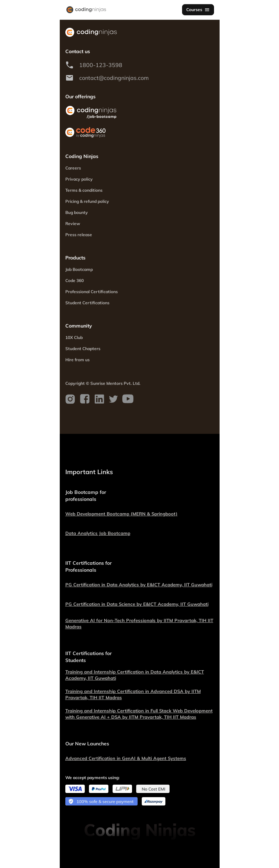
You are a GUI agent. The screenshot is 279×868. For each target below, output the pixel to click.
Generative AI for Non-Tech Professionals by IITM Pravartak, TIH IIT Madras (139, 623)
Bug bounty (77, 212)
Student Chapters (83, 349)
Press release (79, 235)
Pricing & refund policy (87, 201)
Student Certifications (87, 303)
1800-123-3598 (101, 65)
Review (73, 224)
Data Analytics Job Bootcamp (98, 533)
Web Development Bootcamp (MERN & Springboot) (121, 514)
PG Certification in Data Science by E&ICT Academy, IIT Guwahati (137, 604)
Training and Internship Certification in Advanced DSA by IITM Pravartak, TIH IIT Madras (133, 694)
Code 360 (75, 280)
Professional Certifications (92, 292)
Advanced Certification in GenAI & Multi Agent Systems (126, 758)
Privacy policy (79, 179)
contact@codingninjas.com (114, 78)
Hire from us (77, 360)
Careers (73, 168)
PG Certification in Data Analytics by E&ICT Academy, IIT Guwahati (139, 585)
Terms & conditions (84, 190)
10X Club (74, 337)
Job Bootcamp (79, 269)
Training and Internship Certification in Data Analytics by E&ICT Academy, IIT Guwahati (135, 675)
